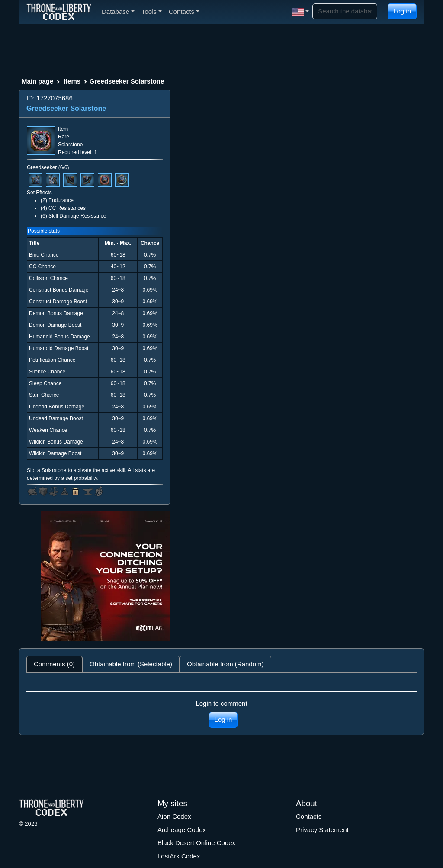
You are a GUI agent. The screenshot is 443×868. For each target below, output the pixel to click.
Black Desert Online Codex (196, 843)
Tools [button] (152, 11)
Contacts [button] (184, 11)
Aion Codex (174, 816)
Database (118, 11)
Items (72, 81)
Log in (402, 11)
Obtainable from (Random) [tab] (225, 664)
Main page (37, 81)
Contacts (309, 816)
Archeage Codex (182, 830)
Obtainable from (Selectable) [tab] (131, 664)
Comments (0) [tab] (54, 664)
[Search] (345, 11)
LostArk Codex (179, 856)
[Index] (59, 12)
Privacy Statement (322, 830)
